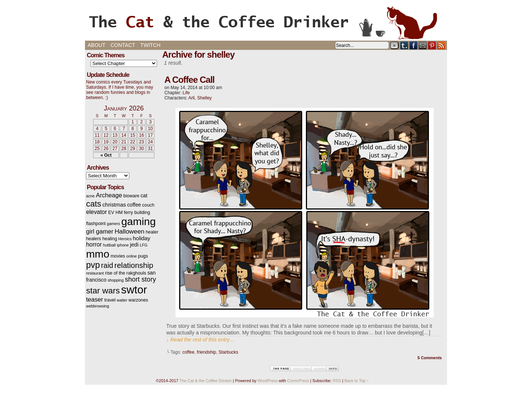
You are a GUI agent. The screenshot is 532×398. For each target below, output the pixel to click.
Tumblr (404, 45)
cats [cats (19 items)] (94, 204)
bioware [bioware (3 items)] (131, 196)
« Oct (106, 155)
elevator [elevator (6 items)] (96, 212)
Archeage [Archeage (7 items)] (109, 195)
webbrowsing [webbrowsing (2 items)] (98, 306)
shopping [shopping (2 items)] (115, 280)
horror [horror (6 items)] (94, 244)
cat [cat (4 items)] (144, 196)
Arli (192, 98)
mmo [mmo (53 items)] (98, 254)
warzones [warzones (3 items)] (138, 300)
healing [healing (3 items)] (110, 239)
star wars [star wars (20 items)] (103, 291)
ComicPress (298, 381)
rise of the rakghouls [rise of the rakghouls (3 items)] (125, 273)
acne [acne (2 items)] (90, 196)
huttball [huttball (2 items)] (109, 245)
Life (186, 93)
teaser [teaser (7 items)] (95, 300)
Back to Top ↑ (357, 381)
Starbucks (229, 352)
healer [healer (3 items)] (152, 232)
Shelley (204, 98)
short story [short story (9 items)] (140, 279)
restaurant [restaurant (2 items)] (95, 273)
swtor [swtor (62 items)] (134, 290)
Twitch (150, 45)
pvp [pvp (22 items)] (93, 265)
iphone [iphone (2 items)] (123, 245)
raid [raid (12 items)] (107, 265)
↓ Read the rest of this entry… (200, 340)
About (96, 45)
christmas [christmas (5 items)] (114, 205)
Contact (123, 45)
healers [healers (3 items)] (94, 239)
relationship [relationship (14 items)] (134, 265)
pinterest (432, 45)
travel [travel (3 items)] (110, 300)
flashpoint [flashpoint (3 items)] (96, 224)
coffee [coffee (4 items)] (134, 205)
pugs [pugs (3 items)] (143, 256)
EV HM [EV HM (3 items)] (115, 212)
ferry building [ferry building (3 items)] (137, 212)
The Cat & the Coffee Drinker (266, 22)
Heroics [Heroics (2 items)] (125, 239)
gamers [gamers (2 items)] (113, 224)
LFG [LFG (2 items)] (144, 245)
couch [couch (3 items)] (148, 205)
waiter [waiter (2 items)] (122, 300)
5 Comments (430, 358)
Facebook (414, 45)
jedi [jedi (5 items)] (134, 245)
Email (423, 45)
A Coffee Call (189, 80)
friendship (207, 352)
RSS (441, 45)
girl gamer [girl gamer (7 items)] (100, 232)
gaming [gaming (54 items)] (138, 221)
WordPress (267, 381)
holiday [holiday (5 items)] (142, 238)
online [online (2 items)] (132, 256)
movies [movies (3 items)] (118, 256)
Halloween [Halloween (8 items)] (129, 231)
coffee (188, 352)
